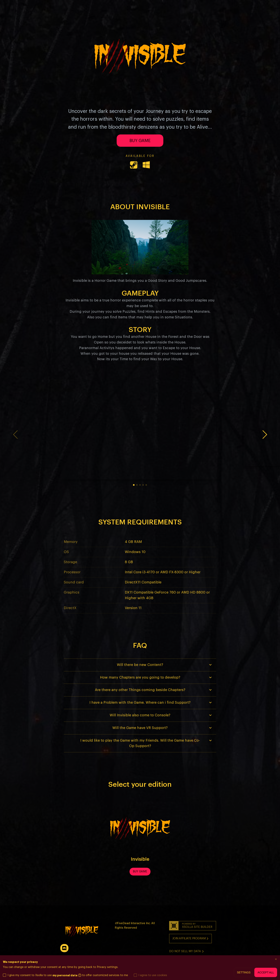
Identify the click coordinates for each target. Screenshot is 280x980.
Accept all (266, 972)
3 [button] (140, 485)
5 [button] (146, 485)
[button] (264, 435)
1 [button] (134, 485)
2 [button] (137, 485)
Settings (244, 972)
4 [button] (143, 485)
